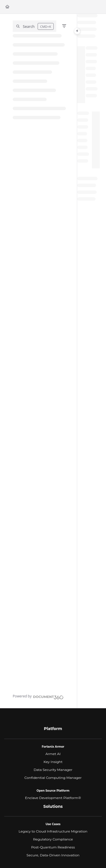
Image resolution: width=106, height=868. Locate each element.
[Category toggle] (77, 31)
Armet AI (53, 754)
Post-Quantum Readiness (53, 847)
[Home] (7, 7)
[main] (88, 361)
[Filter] (64, 26)
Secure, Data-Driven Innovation (53, 855)
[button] (34, 26)
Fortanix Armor (53, 747)
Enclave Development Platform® (53, 798)
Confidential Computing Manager (53, 778)
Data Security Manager (53, 770)
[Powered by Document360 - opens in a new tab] (38, 697)
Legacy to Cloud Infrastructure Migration (53, 831)
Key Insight (53, 762)
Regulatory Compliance (53, 839)
